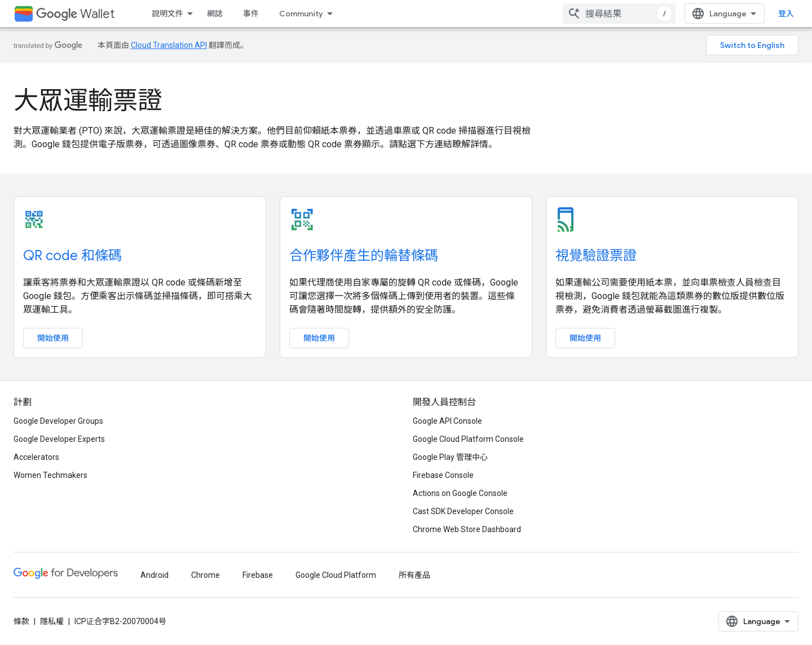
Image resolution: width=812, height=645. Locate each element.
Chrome (206, 575)
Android (155, 575)
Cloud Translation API (169, 45)
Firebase (258, 575)
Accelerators (36, 457)
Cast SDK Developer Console (463, 511)
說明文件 (167, 14)
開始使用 (53, 338)
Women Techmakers (50, 475)
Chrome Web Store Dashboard (467, 529)
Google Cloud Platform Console (468, 439)
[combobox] (619, 14)
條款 (21, 621)
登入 (786, 14)
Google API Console (447, 421)
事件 (251, 14)
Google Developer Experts (59, 439)
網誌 (215, 14)
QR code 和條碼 (72, 256)
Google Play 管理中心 (450, 457)
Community (301, 14)
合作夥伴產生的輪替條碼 (364, 256)
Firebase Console (443, 475)
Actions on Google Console (460, 493)
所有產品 (414, 575)
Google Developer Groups (58, 421)
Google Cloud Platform (336, 575)
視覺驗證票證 (596, 256)
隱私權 (52, 621)
